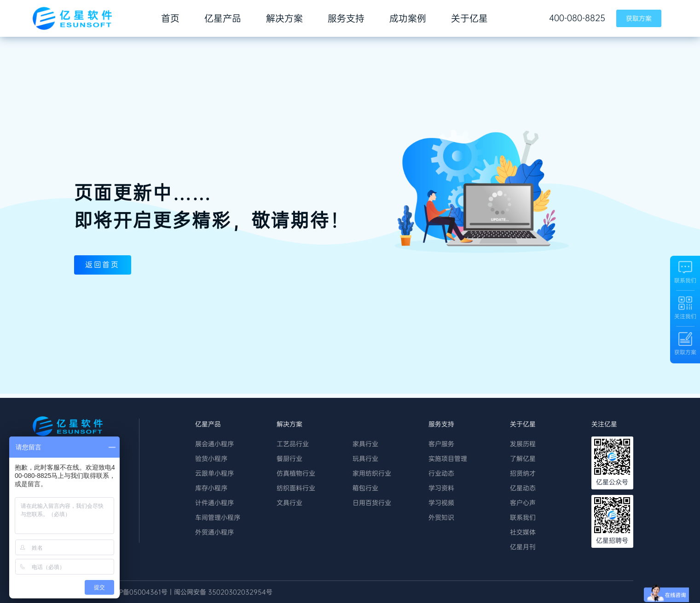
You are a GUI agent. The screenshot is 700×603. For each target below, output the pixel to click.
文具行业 (289, 503)
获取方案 (639, 18)
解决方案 (284, 18)
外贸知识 (441, 517)
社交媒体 (523, 532)
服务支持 (346, 18)
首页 (170, 18)
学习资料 (441, 488)
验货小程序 (211, 459)
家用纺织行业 (372, 473)
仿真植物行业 (296, 473)
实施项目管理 (448, 459)
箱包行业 (365, 488)
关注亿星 (604, 424)
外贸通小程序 (214, 532)
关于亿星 (469, 18)
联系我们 (523, 517)
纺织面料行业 (296, 488)
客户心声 (523, 503)
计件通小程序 (214, 503)
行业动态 (441, 473)
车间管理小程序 (218, 517)
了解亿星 (523, 459)
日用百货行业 (372, 503)
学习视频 (441, 503)
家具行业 (365, 444)
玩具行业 (365, 459)
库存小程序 (211, 488)
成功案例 (408, 18)
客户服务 (441, 444)
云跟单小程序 (214, 473)
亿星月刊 (523, 547)
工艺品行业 (293, 444)
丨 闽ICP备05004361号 (133, 592)
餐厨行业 (289, 459)
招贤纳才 (523, 473)
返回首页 (108, 265)
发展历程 (523, 444)
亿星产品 (223, 18)
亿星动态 (523, 488)
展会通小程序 (214, 444)
